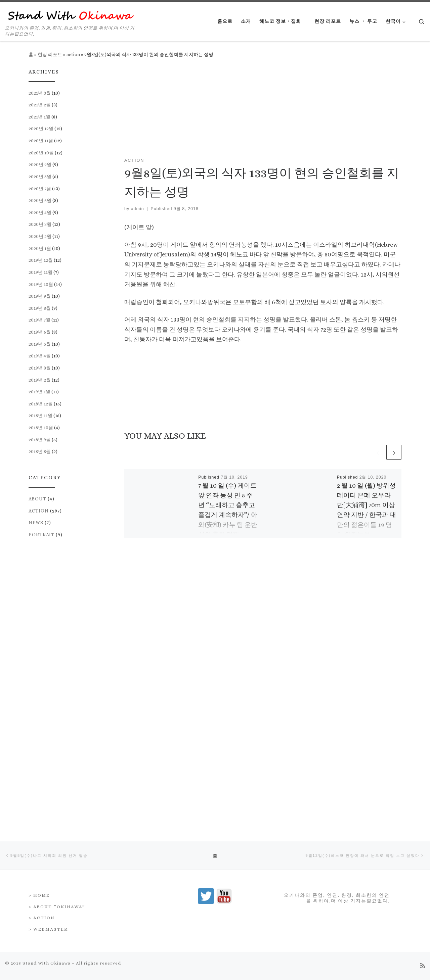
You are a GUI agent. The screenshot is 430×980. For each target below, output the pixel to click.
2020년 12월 (41, 129)
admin (138, 209)
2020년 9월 (40, 164)
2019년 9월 (40, 296)
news (36, 523)
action (73, 54)
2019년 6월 (40, 332)
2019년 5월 (40, 344)
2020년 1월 (40, 248)
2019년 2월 (40, 380)
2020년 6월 (40, 200)
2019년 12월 (41, 260)
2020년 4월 (40, 212)
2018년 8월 (40, 451)
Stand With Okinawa (47, 690)
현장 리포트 (50, 54)
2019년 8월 (40, 308)
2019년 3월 (40, 368)
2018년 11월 (40, 415)
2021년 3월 (40, 93)
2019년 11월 (40, 272)
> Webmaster (48, 656)
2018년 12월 (41, 404)
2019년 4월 (40, 356)
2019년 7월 (39, 320)
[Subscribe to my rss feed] (423, 692)
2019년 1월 (39, 392)
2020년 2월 (40, 236)
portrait (41, 535)
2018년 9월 (40, 440)
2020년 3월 (40, 224)
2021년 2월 (40, 105)
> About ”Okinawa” (57, 633)
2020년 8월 (40, 177)
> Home (39, 622)
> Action (42, 644)
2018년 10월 (41, 428)
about (37, 499)
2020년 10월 (41, 153)
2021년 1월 (39, 117)
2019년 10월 (41, 284)
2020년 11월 (41, 141)
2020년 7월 (40, 189)
